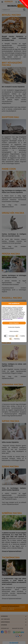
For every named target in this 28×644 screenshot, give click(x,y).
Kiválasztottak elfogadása (14, 327)
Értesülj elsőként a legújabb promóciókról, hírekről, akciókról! (13, 608)
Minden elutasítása (14, 331)
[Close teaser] (19, 2)
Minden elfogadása (14, 323)
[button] (24, 5)
